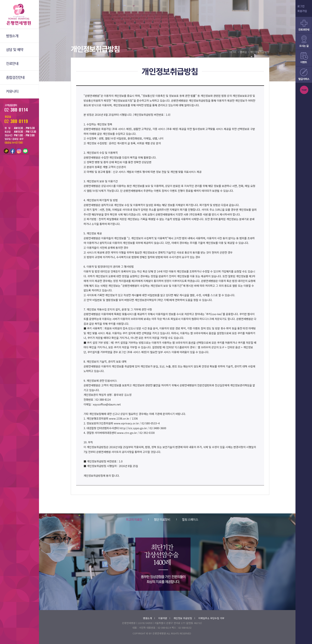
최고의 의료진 (134, 519)
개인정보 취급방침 (184, 618)
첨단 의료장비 (159, 519)
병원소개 (149, 618)
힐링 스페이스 (187, 519)
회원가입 (302, 11)
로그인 (301, 6)
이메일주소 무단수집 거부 (211, 618)
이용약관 (164, 618)
